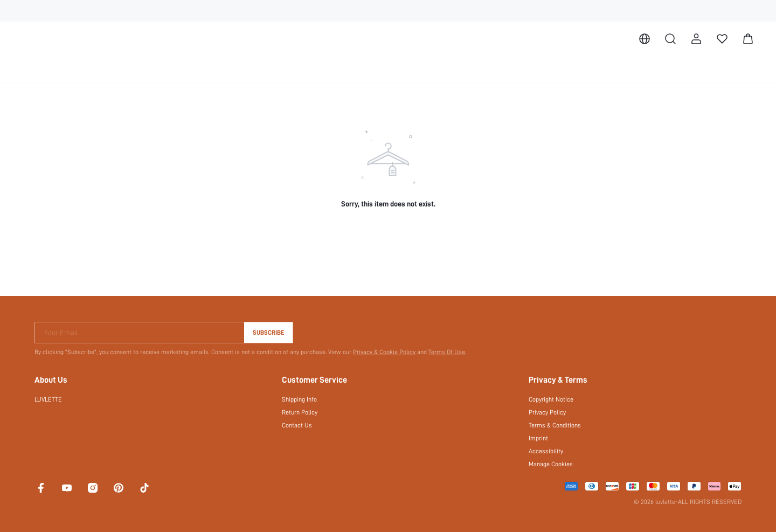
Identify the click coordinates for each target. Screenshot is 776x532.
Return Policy (300, 412)
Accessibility (546, 451)
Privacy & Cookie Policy (379, 352)
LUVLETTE (51, 399)
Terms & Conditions (555, 425)
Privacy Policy (548, 412)
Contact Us (296, 425)
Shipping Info (300, 399)
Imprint (538, 438)
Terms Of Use (442, 352)
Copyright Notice (551, 399)
